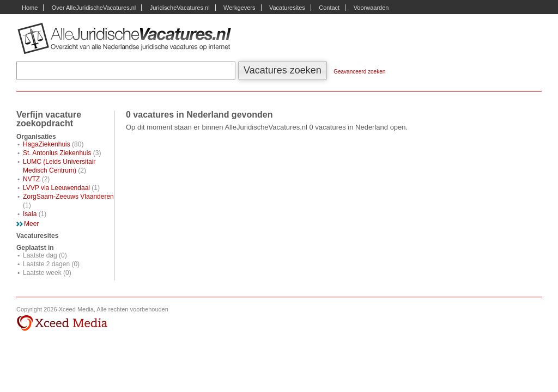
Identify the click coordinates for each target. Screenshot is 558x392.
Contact (329, 8)
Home (30, 8)
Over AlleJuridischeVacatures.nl (94, 8)
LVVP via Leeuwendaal (56, 188)
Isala (30, 214)
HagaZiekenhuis (47, 144)
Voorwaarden (371, 8)
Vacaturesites (287, 8)
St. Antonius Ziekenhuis (57, 153)
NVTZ (31, 179)
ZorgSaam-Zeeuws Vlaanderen (68, 197)
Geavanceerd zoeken (359, 72)
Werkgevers (239, 8)
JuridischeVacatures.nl (180, 8)
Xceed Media (62, 323)
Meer (31, 224)
